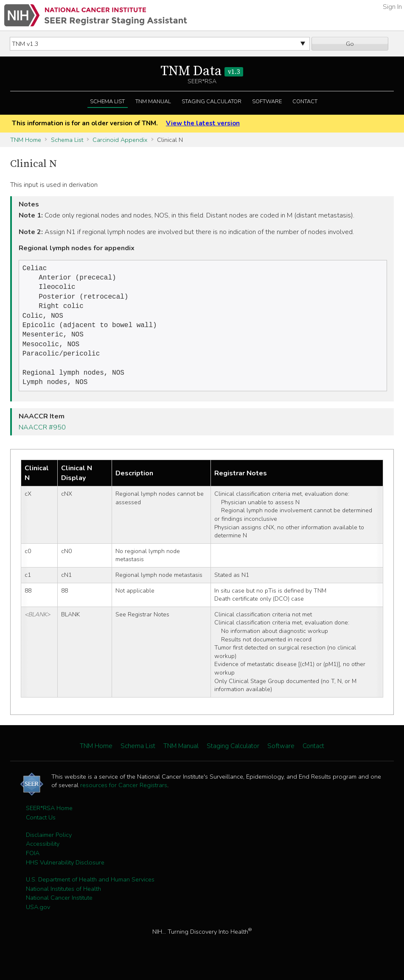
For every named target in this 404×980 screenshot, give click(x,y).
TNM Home (26, 140)
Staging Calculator (212, 102)
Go (350, 44)
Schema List (107, 102)
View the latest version (203, 123)
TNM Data (202, 71)
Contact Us (41, 828)
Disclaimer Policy (49, 846)
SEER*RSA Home (49, 819)
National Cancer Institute (59, 909)
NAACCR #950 (42, 438)
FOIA (33, 864)
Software (267, 102)
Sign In (392, 7)
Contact (305, 102)
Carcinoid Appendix (120, 140)
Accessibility (43, 855)
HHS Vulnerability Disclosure (65, 873)
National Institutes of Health (63, 900)
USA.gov (38, 918)
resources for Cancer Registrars (124, 796)
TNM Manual (153, 102)
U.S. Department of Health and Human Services (90, 890)
